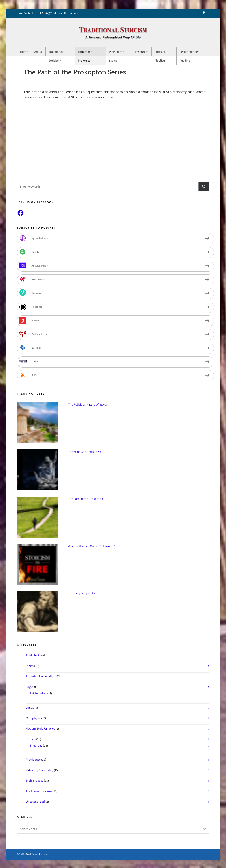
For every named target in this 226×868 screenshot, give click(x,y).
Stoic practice (35, 781)
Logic (29, 687)
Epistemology (39, 693)
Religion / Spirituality (40, 770)
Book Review (34, 655)
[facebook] (205, 13)
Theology (36, 746)
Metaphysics (34, 718)
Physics (31, 739)
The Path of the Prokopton (86, 499)
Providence (33, 760)
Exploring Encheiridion (40, 676)
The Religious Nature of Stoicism (89, 405)
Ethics (30, 666)
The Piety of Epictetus (82, 593)
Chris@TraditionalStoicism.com (58, 13)
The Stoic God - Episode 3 (85, 452)
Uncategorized (35, 802)
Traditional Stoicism (39, 791)
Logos (30, 708)
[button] (204, 186)
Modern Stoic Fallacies (40, 729)
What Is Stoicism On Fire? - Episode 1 (92, 546)
